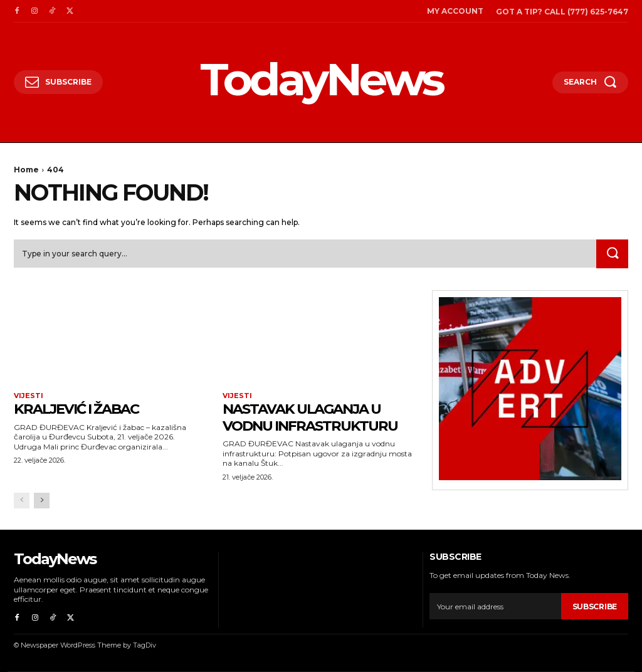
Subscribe (595, 607)
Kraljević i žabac (82, 409)
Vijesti (29, 396)
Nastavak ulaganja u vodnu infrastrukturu (317, 417)
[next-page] (42, 501)
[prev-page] (22, 501)
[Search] (612, 254)
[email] (495, 607)
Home (26, 170)
